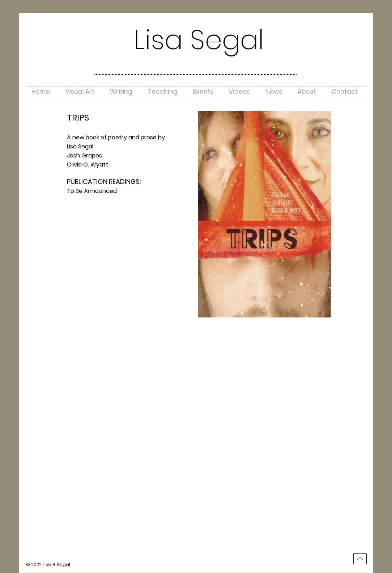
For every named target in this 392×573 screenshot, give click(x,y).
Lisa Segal (199, 40)
